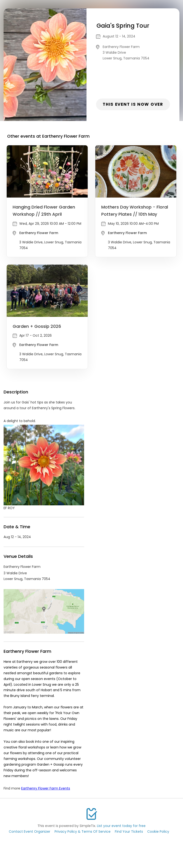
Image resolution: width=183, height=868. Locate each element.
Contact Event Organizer (30, 831)
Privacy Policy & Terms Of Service (83, 831)
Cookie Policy (158, 831)
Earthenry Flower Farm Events (46, 788)
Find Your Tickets (129, 831)
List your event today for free (121, 826)
